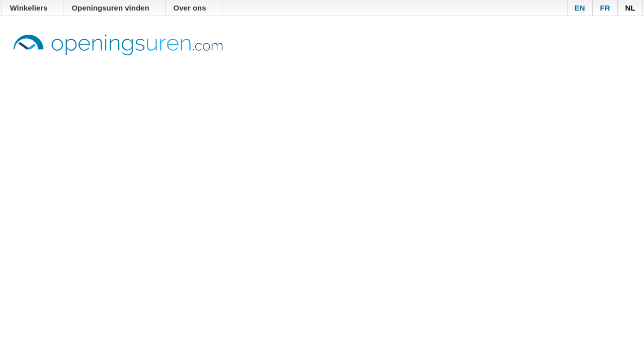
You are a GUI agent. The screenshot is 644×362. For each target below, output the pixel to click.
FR (605, 8)
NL (630, 8)
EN (580, 8)
